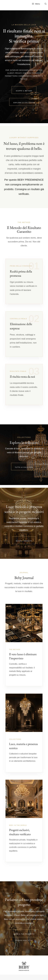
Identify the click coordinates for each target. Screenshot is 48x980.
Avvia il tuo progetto (24, 934)
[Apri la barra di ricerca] (46, 4)
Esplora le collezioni (24, 103)
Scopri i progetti (24, 541)
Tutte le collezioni (24, 467)
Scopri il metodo (24, 91)
